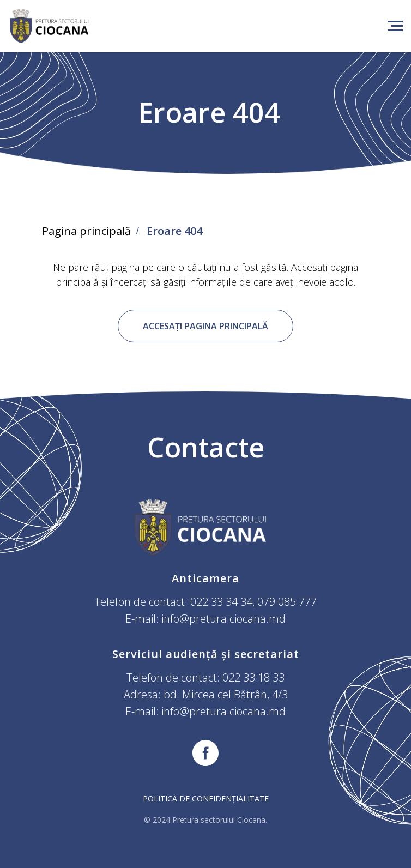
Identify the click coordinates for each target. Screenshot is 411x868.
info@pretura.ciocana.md (223, 619)
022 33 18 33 (253, 677)
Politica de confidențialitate (206, 798)
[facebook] (206, 753)
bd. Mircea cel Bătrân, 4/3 (226, 694)
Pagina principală (86, 231)
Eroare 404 (174, 231)
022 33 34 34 (221, 602)
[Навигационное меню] (395, 26)
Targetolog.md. (262, 830)
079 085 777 (287, 602)
